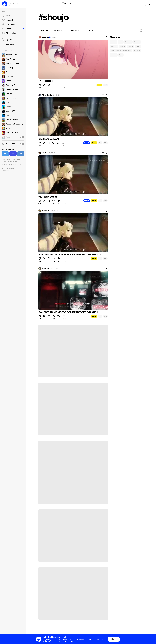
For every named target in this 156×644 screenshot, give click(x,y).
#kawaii (130, 46)
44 (105, 201)
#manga (122, 46)
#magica (114, 46)
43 (105, 316)
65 (105, 143)
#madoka (128, 42)
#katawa (137, 51)
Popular (7, 16)
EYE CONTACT (47, 81)
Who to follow (9, 33)
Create (66, 4)
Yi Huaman (45, 211)
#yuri (121, 55)
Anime (99, 85)
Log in (150, 4)
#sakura (114, 55)
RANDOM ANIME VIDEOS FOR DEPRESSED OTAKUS (68, 255)
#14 (99, 255)
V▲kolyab (45, 37)
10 (105, 85)
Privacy (5, 161)
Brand (13, 159)
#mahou (137, 42)
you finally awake (48, 197)
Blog (4, 159)
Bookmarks (8, 44)
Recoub (87, 143)
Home (6, 11)
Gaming (94, 143)
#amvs (138, 46)
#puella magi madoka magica (121, 51)
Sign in (114, 639)
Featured (7, 20)
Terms (18, 159)
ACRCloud (6, 170)
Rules (10, 161)
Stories (13, 29)
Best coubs (8, 24)
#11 (99, 312)
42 (105, 258)
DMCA (16, 161)
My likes (7, 40)
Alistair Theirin (47, 95)
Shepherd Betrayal (49, 139)
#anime (114, 42)
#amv (121, 42)
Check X (45, 153)
